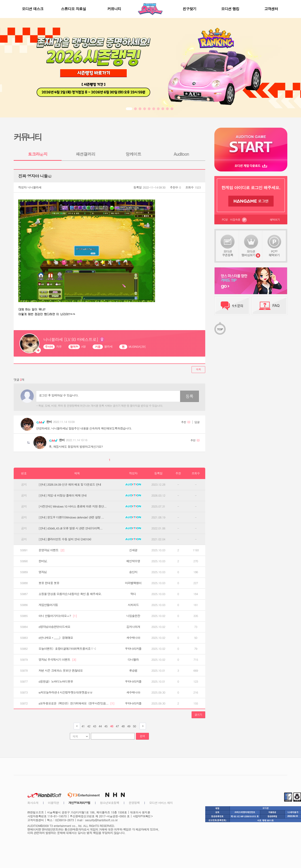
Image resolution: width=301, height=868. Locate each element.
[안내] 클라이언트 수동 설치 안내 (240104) (65, 539)
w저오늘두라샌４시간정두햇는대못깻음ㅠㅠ (65, 692)
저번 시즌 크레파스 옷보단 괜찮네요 (61, 671)
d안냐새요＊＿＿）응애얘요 (56, 638)
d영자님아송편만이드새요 (54, 627)
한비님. (43, 561)
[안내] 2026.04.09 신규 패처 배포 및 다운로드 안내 (70, 485)
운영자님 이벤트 (51, 550)
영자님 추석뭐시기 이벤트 (57, 660)
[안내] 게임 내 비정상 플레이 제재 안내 (63, 495)
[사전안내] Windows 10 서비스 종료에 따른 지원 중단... (73, 506)
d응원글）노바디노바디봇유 (56, 681)
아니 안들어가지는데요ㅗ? (58, 616)
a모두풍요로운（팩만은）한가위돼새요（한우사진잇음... (76, 703)
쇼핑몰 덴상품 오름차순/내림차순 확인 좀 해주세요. (70, 594)
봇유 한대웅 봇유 (49, 583)
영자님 (43, 572)
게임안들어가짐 (48, 605)
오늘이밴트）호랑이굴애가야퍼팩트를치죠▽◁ (67, 649)
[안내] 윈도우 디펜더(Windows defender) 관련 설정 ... (71, 517)
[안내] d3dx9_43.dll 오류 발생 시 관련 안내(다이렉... (70, 528)
